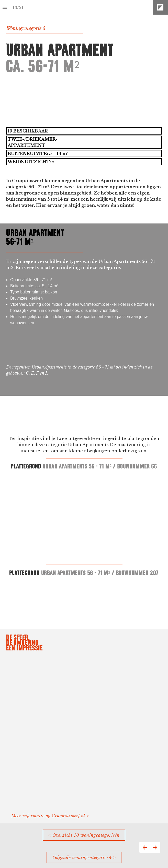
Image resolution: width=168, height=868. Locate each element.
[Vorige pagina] (145, 847)
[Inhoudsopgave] (5, 7)
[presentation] (84, 112)
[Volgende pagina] (155, 847)
